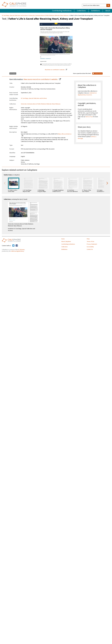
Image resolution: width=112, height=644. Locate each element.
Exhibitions (96, 11)
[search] (108, 5)
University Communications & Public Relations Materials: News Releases (49, 15)
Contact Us (90, 249)
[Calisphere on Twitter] (13, 246)
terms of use (89, 117)
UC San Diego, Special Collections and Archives (15, 15)
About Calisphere (66, 242)
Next (107, 183)
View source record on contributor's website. (41, 79)
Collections (81, 11)
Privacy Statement (92, 244)
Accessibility (90, 247)
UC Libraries (21, 250)
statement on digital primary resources (87, 94)
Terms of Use (90, 242)
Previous (5, 183)
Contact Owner (97, 73)
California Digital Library (17, 251)
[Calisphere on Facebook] (17, 246)
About (108, 11)
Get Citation (13, 73)
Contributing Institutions (62, 11)
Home (63, 239)
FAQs (88, 239)
